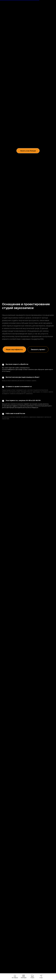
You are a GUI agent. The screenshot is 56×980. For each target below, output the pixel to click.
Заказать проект (38, 349)
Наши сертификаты (14, 349)
